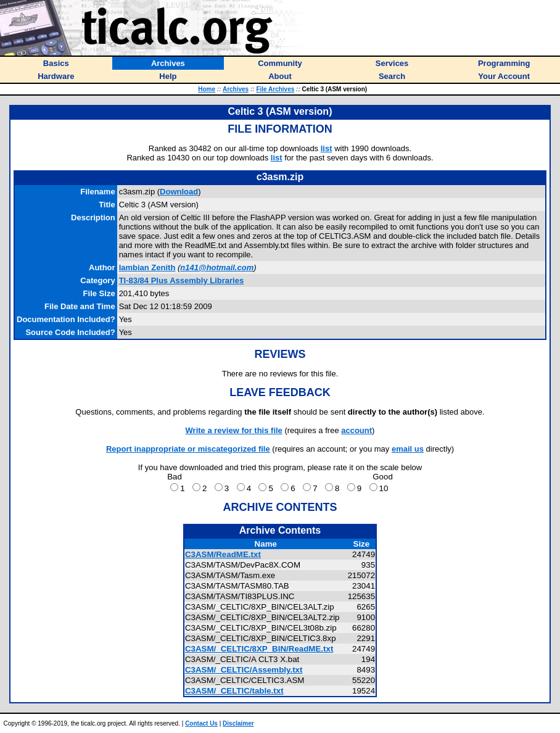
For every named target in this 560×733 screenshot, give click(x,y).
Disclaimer (238, 723)
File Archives (275, 89)
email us (408, 449)
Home (207, 89)
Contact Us (201, 723)
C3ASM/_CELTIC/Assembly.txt (244, 670)
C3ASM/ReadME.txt (223, 554)
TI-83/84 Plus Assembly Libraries (182, 280)
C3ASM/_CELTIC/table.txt (234, 691)
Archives (236, 89)
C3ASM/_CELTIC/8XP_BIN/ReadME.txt (259, 649)
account (356, 430)
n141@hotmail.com (217, 267)
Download (179, 192)
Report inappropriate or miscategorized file (188, 449)
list (327, 148)
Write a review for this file (234, 430)
